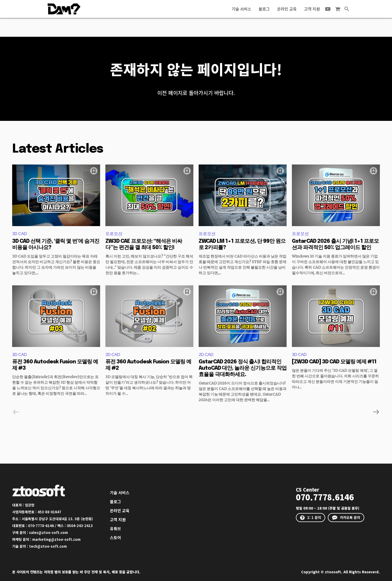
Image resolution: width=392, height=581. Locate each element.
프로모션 (114, 234)
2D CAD (206, 354)
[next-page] (376, 412)
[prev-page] (16, 412)
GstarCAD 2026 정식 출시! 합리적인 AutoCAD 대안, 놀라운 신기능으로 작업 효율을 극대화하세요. (243, 368)
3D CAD (20, 234)
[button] (347, 9)
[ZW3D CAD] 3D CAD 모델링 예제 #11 (334, 362)
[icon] (338, 9)
